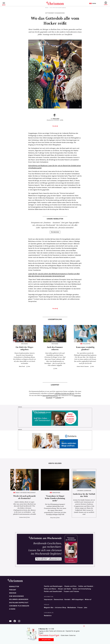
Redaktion (48, 616)
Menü (4, 5)
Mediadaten (72, 608)
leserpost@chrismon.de (50, 396)
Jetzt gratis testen (46, 640)
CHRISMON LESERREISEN (84, 491)
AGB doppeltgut (78, 600)
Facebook (49, 398)
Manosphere (56, 493)
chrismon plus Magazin (19, 606)
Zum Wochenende (16, 596)
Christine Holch (23, 517)
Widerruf (88, 600)
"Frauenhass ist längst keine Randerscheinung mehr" (55, 498)
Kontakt (67, 600)
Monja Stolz (53, 518)
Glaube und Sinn (70, 586)
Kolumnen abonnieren (19, 599)
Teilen (54, 126)
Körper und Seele (64, 589)
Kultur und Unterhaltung (82, 589)
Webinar (13, 593)
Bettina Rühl (56, 119)
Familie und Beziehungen (53, 586)
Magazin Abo (49, 608)
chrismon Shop (60, 608)
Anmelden (106, 3)
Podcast (13, 590)
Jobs (86, 608)
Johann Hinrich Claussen (83, 366)
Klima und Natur (50, 589)
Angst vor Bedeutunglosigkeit (26, 493)
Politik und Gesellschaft (53, 591)
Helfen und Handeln (86, 586)
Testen (93, 3)
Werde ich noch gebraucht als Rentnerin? (24, 497)
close (84, 626)
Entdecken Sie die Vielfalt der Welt (84, 495)
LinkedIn (58, 398)
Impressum (48, 600)
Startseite (47, 8)
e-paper (12, 609)
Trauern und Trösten (71, 591)
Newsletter (14, 587)
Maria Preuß (22, 366)
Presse (80, 608)
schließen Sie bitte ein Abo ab (64, 394)
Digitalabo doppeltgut (19, 603)
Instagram (77, 396)
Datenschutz (58, 600)
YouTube (10, 621)
